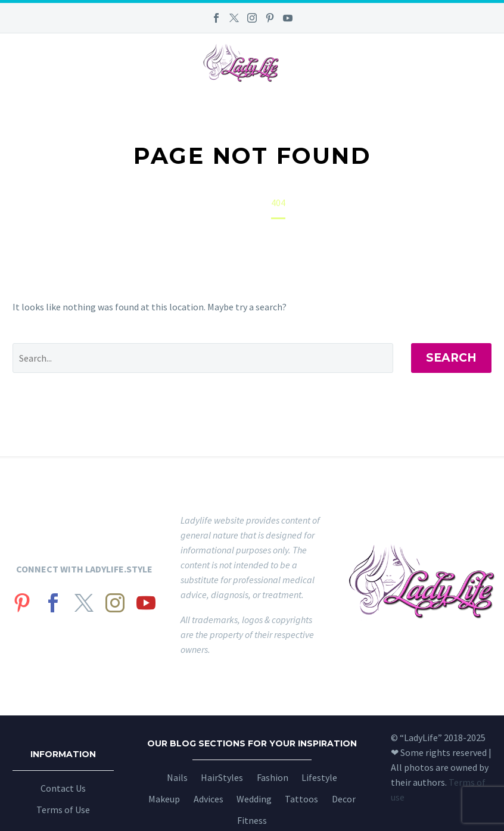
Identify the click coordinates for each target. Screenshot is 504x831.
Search (451, 358)
